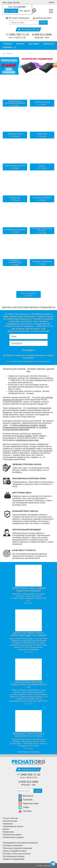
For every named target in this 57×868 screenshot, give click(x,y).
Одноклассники (29, 803)
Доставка (34, 44)
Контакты (49, 44)
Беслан (10, 53)
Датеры (6, 829)
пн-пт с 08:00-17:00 (17, 38)
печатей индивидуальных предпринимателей (24, 426)
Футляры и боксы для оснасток (17, 854)
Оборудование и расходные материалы (20, 843)
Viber (47, 38)
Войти (52, 2)
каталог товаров (24, 436)
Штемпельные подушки (13, 837)
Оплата (20, 44)
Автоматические (10, 821)
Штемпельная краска (12, 835)
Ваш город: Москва (11, 2)
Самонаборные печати (13, 826)
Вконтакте (26, 796)
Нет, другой (25, 11)
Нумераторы (8, 832)
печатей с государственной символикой (25, 428)
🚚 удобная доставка (42, 18)
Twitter (24, 807)
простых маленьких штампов (25, 425)
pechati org (48, 866)
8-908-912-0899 (42, 35)
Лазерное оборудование (14, 859)
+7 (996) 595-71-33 (17, 35)
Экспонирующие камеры (14, 856)
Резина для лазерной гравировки (17, 848)
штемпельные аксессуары (27, 440)
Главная (7, 44)
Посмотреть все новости (29, 752)
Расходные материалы (13, 845)
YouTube (25, 811)
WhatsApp (39, 38)
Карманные (8, 824)
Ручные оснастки (10, 818)
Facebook (25, 800)
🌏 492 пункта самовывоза (17, 18)
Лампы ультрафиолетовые (15, 851)
